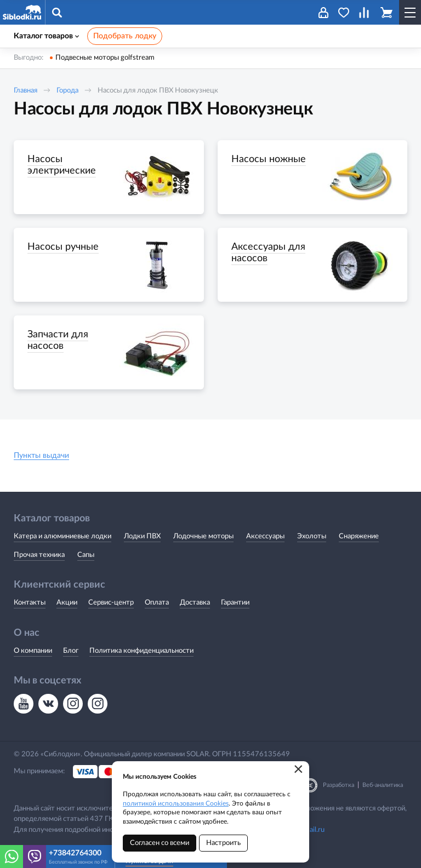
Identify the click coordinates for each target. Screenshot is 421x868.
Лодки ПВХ (142, 536)
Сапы (86, 555)
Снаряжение (359, 536)
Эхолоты (312, 536)
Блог (71, 651)
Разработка (338, 785)
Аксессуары (265, 536)
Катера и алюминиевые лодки (62, 536)
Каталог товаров (46, 36)
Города (67, 91)
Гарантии (235, 603)
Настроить (223, 843)
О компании (33, 651)
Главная (25, 91)
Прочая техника (39, 555)
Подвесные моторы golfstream (105, 58)
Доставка (195, 603)
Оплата (157, 603)
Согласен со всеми (160, 843)
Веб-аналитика (383, 785)
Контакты (30, 603)
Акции (67, 603)
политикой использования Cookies (176, 803)
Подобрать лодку (125, 36)
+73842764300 (75, 853)
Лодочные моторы (203, 536)
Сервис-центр (111, 603)
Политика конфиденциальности (141, 651)
